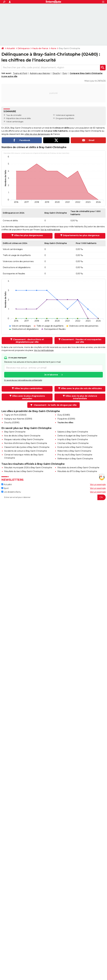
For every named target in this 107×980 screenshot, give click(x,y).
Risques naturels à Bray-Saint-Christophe (24, 439)
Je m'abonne (51, 375)
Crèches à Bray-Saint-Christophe (73, 443)
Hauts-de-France (40, 48)
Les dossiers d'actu (11, 492)
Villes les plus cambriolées (28, 388)
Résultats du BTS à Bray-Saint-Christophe (77, 471)
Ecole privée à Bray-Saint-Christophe (75, 447)
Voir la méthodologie (50, 230)
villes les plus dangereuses (37, 134)
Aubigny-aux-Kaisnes (40, 73)
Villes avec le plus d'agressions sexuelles (28, 397)
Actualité (11, 48)
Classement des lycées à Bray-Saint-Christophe (27, 447)
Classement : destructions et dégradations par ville (28, 341)
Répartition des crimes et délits (18, 118)
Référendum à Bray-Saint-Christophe (75, 459)
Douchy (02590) (12, 423)
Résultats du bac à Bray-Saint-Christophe (24, 471)
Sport (5, 488)
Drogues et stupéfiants (65, 118)
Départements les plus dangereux (81, 235)
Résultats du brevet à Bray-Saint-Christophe (78, 468)
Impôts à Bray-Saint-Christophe (73, 439)
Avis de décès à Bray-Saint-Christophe (22, 436)
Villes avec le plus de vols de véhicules (81, 388)
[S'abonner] (53, 497)
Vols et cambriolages (15, 122)
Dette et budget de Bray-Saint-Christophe (77, 436)
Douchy (56, 73)
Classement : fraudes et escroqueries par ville (81, 341)
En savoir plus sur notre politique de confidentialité (23, 380)
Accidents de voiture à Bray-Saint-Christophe (25, 451)
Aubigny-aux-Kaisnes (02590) (18, 419)
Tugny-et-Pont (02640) (15, 415)
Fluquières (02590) (66, 419)
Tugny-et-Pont (20, 73)
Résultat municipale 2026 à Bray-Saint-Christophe (28, 468)
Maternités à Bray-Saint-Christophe (74, 451)
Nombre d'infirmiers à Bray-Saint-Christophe (26, 443)
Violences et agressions (65, 115)
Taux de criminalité (14, 115)
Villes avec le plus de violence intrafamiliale (81, 397)
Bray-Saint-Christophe (15, 432)
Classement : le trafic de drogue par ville (55, 405)
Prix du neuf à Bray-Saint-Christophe (75, 455)
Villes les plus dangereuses (28, 235)
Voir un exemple (98, 484)
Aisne (54, 48)
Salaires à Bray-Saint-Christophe (73, 432)
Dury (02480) (64, 415)
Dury (65, 73)
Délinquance (24, 48)
